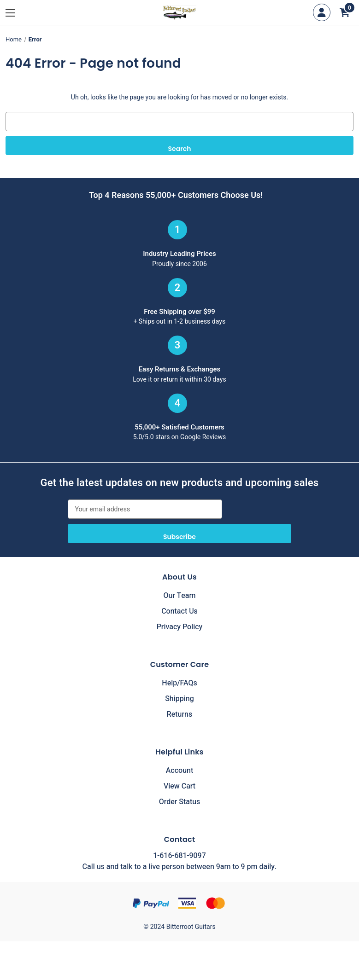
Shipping (179, 699)
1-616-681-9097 (179, 856)
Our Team (180, 596)
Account (179, 771)
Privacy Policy (180, 627)
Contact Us (179, 611)
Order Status (180, 802)
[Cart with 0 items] (345, 12)
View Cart (179, 786)
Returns (179, 714)
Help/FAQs (179, 683)
